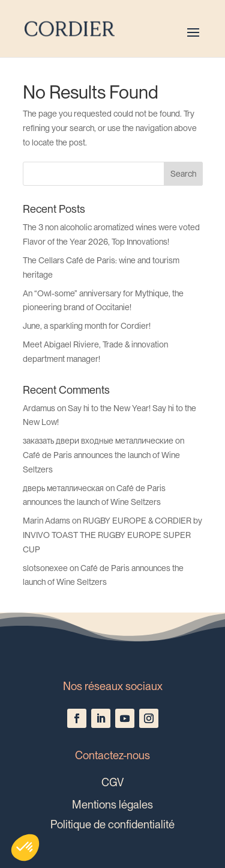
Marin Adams (46, 521)
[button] (25, 848)
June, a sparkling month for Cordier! (87, 326)
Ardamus (39, 408)
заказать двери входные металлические (98, 441)
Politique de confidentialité (112, 824)
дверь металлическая (63, 488)
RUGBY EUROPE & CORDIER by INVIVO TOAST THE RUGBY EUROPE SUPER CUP (112, 535)
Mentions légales (112, 804)
